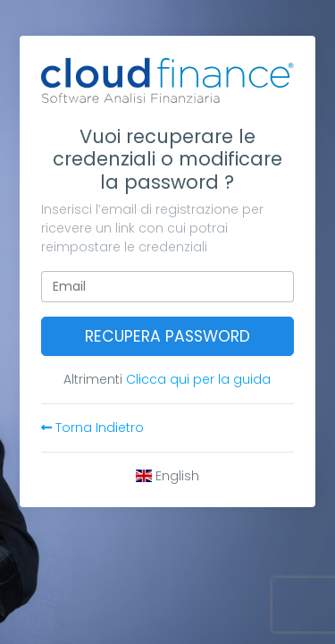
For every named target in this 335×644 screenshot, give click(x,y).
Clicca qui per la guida (198, 379)
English (168, 476)
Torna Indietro (92, 428)
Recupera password (167, 336)
